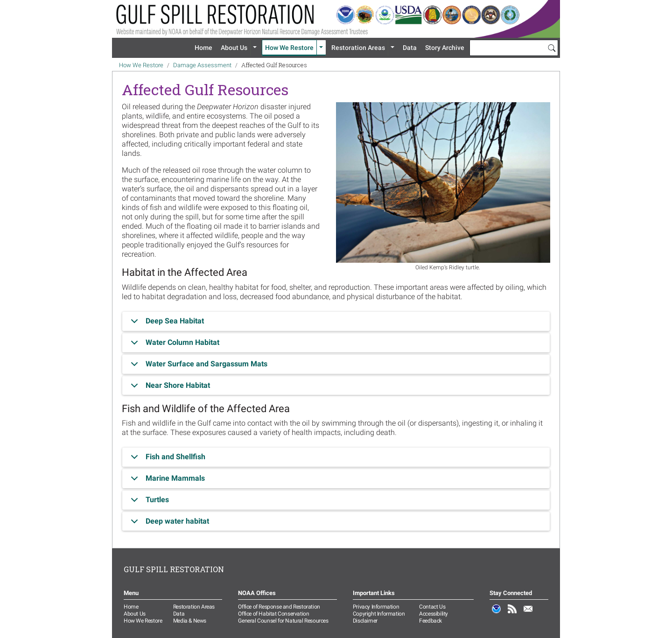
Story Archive (445, 48)
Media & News (190, 621)
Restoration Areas (358, 48)
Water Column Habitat (173, 345)
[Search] (552, 48)
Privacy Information (376, 607)
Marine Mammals (166, 481)
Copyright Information (379, 614)
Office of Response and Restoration (279, 607)
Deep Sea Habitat (166, 324)
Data (410, 48)
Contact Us (432, 607)
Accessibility (434, 614)
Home (203, 48)
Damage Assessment (202, 65)
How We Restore (289, 48)
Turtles (148, 502)
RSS (512, 614)
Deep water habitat (168, 524)
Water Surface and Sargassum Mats (197, 367)
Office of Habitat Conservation (273, 614)
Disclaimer (365, 621)
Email (528, 614)
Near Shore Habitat (169, 388)
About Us (234, 48)
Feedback (430, 621)
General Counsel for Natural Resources (283, 621)
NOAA (497, 614)
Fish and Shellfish (166, 459)
